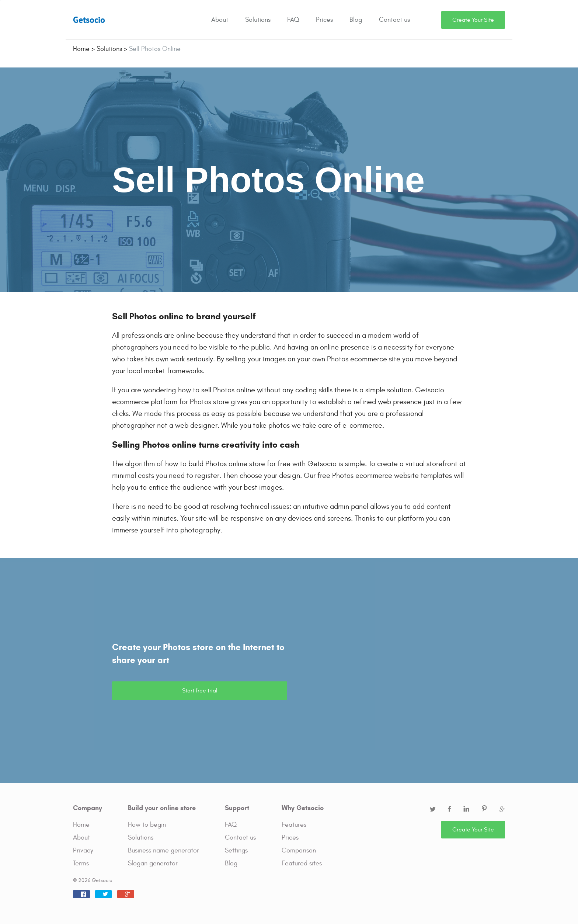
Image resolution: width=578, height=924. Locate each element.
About (220, 20)
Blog (356, 20)
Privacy (83, 850)
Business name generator (163, 850)
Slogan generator (153, 863)
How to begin (147, 825)
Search (432, 20)
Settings (236, 850)
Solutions (258, 20)
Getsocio (89, 20)
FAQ (293, 20)
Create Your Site (473, 20)
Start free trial (200, 691)
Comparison (299, 850)
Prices (324, 20)
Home (81, 825)
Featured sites (302, 863)
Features (294, 825)
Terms (81, 863)
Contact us (394, 20)
